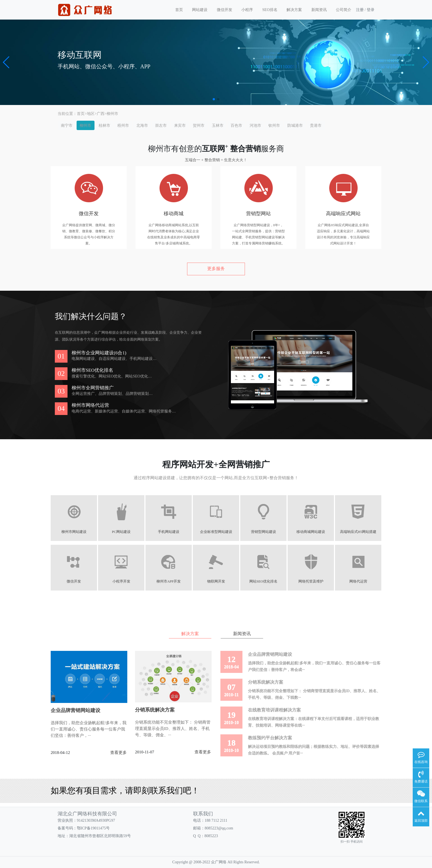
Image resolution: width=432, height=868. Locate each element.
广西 (101, 114)
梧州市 (123, 126)
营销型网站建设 (264, 532)
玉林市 (218, 126)
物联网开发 (216, 581)
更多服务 (216, 269)
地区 (91, 114)
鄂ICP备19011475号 (93, 828)
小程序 (247, 10)
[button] (6, 62)
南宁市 (67, 126)
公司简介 (344, 10)
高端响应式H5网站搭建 (358, 532)
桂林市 (104, 126)
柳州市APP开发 (169, 581)
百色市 (236, 126)
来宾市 (180, 126)
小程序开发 (121, 581)
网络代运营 (358, 581)
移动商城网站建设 (311, 532)
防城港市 (295, 126)
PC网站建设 (121, 532)
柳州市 (112, 114)
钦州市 (274, 126)
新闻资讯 (319, 10)
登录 (371, 10)
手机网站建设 (169, 532)
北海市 (142, 126)
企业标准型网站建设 (216, 532)
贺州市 (199, 126)
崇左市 (161, 126)
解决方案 (294, 10)
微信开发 (225, 10)
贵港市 (316, 126)
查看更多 (118, 753)
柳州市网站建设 (74, 532)
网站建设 (200, 10)
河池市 (255, 126)
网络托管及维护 (311, 581)
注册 (360, 10)
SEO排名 (270, 10)
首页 (179, 10)
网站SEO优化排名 (263, 581)
